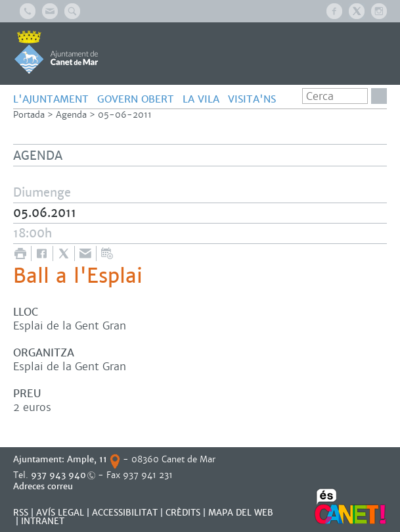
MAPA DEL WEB (241, 513)
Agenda (71, 115)
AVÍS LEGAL (60, 513)
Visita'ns (252, 99)
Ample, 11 (87, 459)
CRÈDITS (183, 513)
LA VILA (201, 99)
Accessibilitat (125, 513)
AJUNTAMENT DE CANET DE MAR (56, 52)
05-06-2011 (125, 115)
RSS (21, 513)
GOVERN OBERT (136, 99)
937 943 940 (58, 475)
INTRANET (43, 521)
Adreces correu (44, 486)
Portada (29, 115)
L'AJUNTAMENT (51, 99)
